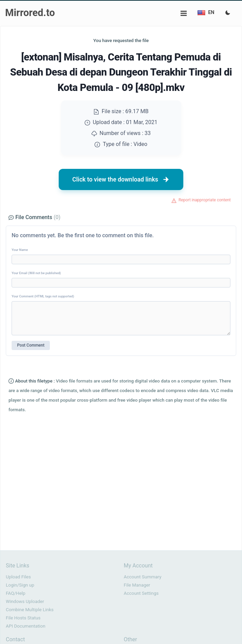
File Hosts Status (23, 618)
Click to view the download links (121, 179)
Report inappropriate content (205, 200)
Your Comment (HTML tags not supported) (43, 296)
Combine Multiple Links (30, 610)
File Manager (137, 585)
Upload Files (18, 577)
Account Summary (143, 577)
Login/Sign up (20, 585)
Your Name (20, 250)
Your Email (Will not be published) (36, 273)
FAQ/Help (16, 593)
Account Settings (141, 593)
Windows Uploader (25, 601)
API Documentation (26, 626)
